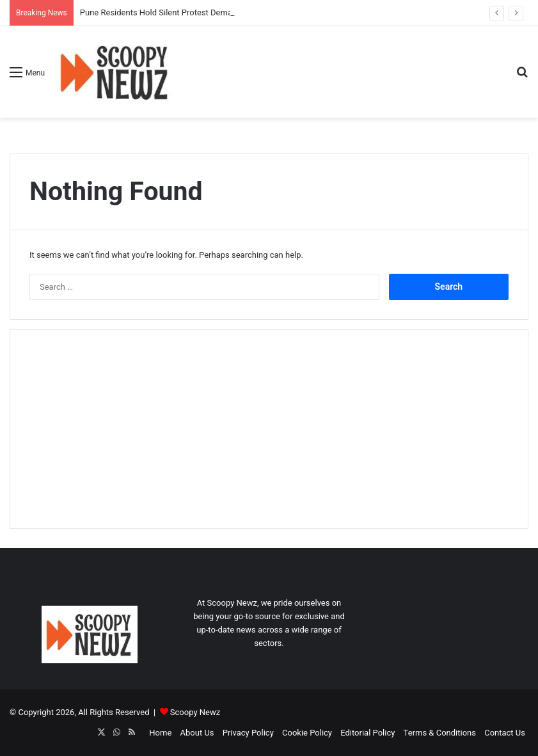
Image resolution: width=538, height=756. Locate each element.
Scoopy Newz (195, 712)
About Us (197, 733)
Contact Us (505, 733)
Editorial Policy (368, 733)
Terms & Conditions (440, 733)
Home (160, 733)
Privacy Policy (248, 733)
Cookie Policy (307, 733)
